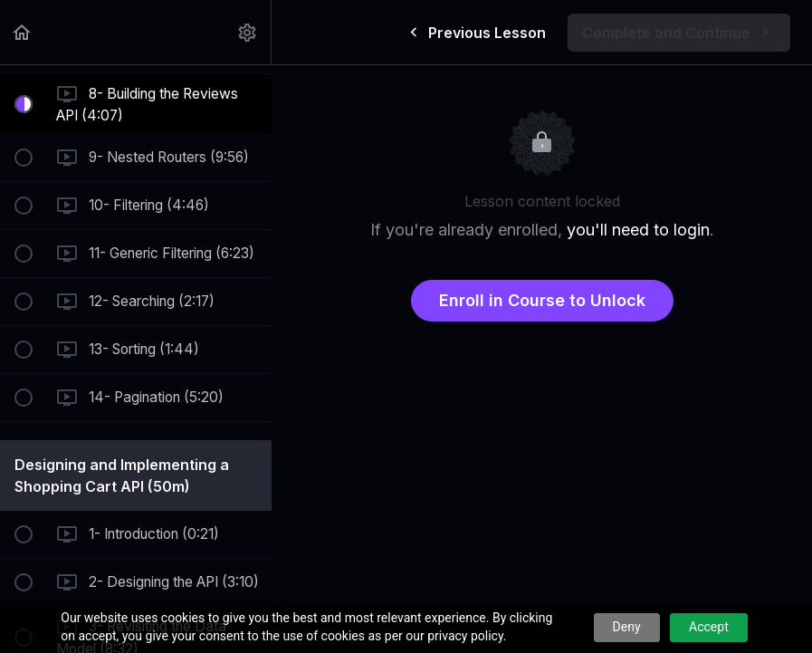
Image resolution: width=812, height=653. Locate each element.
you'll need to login (638, 230)
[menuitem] (248, 32)
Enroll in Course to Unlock (542, 300)
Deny (627, 627)
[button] (23, 32)
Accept (709, 627)
